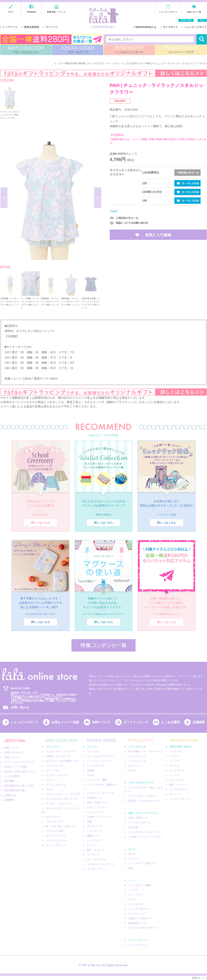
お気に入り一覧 (194, 12)
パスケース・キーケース (101, 793)
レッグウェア (177, 770)
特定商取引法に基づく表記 (19, 786)
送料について (101, 722)
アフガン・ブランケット (59, 804)
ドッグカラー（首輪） (141, 885)
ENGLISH (186, 20)
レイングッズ (94, 831)
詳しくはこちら (41, 523)
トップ (58, 63)
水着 (89, 822)
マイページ (52, 27)
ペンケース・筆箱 (97, 780)
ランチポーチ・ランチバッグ (144, 832)
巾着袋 (91, 770)
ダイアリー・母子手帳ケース (62, 761)
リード (132, 899)
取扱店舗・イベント (56, 12)
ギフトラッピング (136, 722)
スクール (92, 747)
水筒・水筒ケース (97, 803)
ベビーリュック (54, 766)
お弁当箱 (133, 827)
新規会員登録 (32, 27)
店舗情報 (199, 722)
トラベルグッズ (137, 747)
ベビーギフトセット (57, 841)
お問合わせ (11, 795)
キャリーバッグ (137, 914)
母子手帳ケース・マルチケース (146, 751)
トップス (113, 63)
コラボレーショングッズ (101, 864)
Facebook (31, 12)
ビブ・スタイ (53, 770)
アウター (175, 756)
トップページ (10, 27)
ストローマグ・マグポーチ (143, 796)
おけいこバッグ (96, 807)
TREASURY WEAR (181, 50)
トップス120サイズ (132, 63)
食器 (131, 868)
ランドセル (93, 751)
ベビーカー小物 (54, 831)
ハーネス (133, 890)
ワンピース (176, 751)
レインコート (136, 895)
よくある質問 (170, 722)
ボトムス (175, 766)
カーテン (133, 859)
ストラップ (93, 855)
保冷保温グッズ (137, 923)
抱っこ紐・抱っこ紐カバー (61, 826)
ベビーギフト (53, 747)
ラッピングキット (56, 845)
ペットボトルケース (139, 823)
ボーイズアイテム (56, 836)
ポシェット (134, 766)
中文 (202, 20)
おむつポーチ (53, 817)
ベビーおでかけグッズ (141, 783)
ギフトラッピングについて (19, 762)
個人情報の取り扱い (15, 790)
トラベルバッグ (137, 761)
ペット (132, 880)
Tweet (114, 211)
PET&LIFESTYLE (129, 50)
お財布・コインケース (99, 817)
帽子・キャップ (96, 850)
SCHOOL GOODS (78, 50)
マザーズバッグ (54, 822)
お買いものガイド (14, 753)
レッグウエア (94, 841)
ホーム (132, 849)
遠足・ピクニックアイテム (143, 813)
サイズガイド (170, 27)
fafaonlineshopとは (146, 27)
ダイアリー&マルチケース (143, 928)
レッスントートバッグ (99, 761)
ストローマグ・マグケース (61, 751)
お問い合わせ (20, 707)
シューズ (92, 845)
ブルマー (51, 780)
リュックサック (96, 812)
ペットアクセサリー (139, 909)
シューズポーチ (96, 766)
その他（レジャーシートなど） (146, 837)
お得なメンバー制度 (65, 722)
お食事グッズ (94, 798)
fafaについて (11, 748)
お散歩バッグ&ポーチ (140, 918)
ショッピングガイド (196, 27)
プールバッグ (94, 826)
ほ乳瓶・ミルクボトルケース (144, 801)
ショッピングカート (168, 12)
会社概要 (9, 781)
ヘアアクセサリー (180, 789)
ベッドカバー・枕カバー (142, 863)
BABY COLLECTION (26, 50)
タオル (49, 789)
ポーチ (132, 770)
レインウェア (177, 780)
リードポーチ (136, 904)
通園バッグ (93, 836)
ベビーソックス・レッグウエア (63, 794)
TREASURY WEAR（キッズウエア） (85, 63)
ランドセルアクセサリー (101, 756)
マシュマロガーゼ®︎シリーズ (61, 799)
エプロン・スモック (57, 775)
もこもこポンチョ (56, 785)
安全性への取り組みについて (20, 771)
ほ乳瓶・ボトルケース (58, 756)
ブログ (11, 12)
